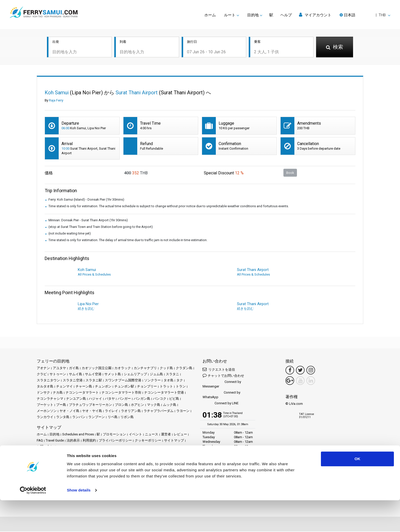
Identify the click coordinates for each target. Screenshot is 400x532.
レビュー (180, 435)
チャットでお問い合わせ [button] (223, 376)
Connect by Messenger (222, 385)
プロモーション (114, 435)
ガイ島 (74, 368)
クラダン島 (184, 368)
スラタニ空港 (73, 381)
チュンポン (103, 387)
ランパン (79, 417)
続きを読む (86, 309)
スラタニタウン (48, 381)
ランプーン (97, 417)
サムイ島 (76, 375)
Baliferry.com (73, 464)
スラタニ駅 (94, 381)
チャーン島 (84, 387)
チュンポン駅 (124, 387)
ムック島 (170, 405)
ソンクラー (152, 381)
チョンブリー (147, 387)
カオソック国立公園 (97, 368)
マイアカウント (315, 15)
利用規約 (89, 441)
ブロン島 (121, 405)
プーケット (45, 405)
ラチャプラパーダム (159, 411)
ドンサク (43, 393)
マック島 (154, 405)
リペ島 (113, 417)
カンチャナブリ (145, 368)
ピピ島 (174, 399)
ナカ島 (58, 393)
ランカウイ (45, 417)
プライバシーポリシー (115, 441)
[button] (365, 15)
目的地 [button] (253, 15)
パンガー (124, 399)
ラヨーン (183, 411)
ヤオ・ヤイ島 (92, 411)
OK (358, 491)
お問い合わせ (47, 447)
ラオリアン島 (131, 411)
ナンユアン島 (76, 399)
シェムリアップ (135, 375)
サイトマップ (174, 441)
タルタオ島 (45, 387)
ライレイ (111, 411)
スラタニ (172, 375)
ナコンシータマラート (82, 393)
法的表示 (73, 441)
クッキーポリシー (148, 441)
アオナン (43, 368)
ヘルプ (286, 15)
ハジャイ (95, 399)
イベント (135, 435)
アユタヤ (59, 368)
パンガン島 (142, 399)
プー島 (61, 405)
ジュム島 (156, 375)
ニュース (152, 435)
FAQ (40, 441)
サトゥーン (58, 375)
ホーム (210, 15)
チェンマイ (64, 387)
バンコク (160, 399)
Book (290, 173)
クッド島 (166, 368)
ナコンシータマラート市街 (121, 393)
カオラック (123, 368)
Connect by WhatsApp (221, 395)
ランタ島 (63, 417)
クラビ (42, 375)
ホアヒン (137, 405)
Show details (79, 522)
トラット (166, 387)
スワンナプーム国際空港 (123, 381)
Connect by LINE (221, 404)
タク (180, 381)
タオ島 (168, 381)
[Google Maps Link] (290, 381)
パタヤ (110, 399)
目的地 (54, 435)
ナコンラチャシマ (50, 399)
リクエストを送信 (219, 370)
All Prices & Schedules (94, 275)
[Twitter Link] (300, 371)
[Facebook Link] (290, 371)
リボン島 (127, 417)
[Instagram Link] (311, 371)
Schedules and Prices (78, 435)
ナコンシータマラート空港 (164, 393)
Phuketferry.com (49, 464)
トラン (181, 387)
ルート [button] (230, 15)
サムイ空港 (93, 375)
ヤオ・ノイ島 (69, 411)
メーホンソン (47, 411)
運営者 (166, 435)
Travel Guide (55, 441)
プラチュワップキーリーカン (90, 405)
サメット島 (113, 375)
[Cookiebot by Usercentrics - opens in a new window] (33, 522)
